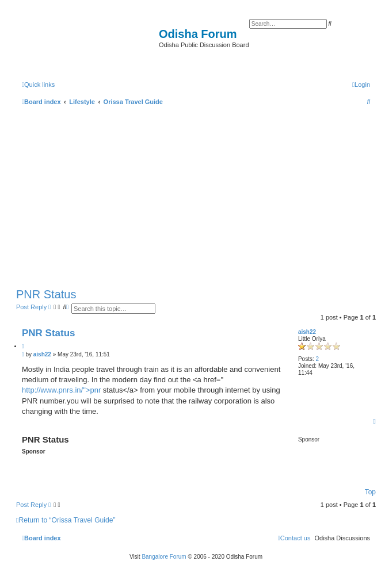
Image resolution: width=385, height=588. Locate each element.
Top (370, 492)
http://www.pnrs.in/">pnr (61, 390)
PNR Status (46, 294)
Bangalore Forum (164, 557)
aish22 (307, 332)
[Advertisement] (196, 194)
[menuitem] (361, 84)
